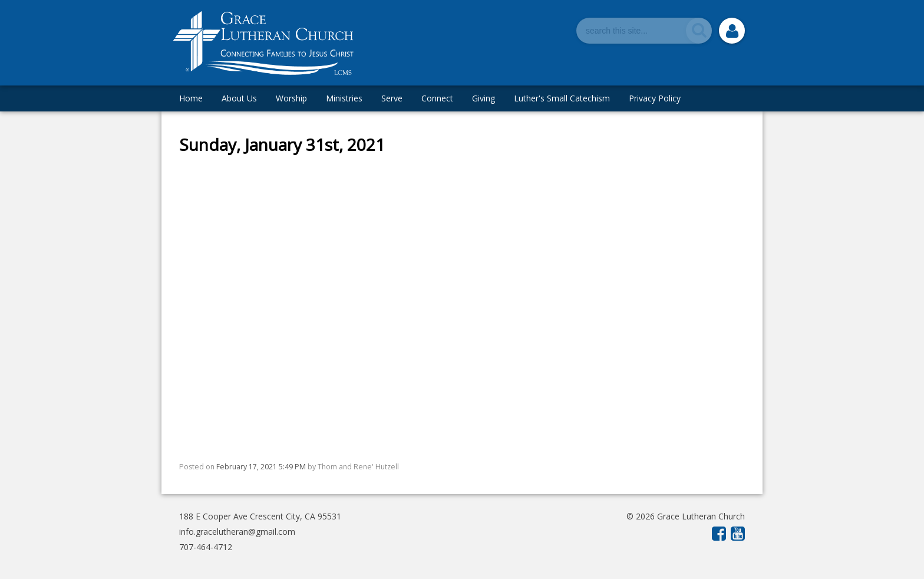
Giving (484, 98)
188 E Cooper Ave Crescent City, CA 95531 (260, 516)
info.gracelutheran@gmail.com (237, 532)
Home (191, 98)
